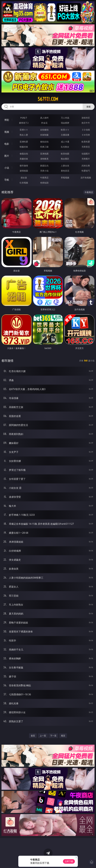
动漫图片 (86, 154)
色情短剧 (44, 183)
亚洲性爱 (24, 142)
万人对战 (65, 118)
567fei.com (48, 99)
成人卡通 (65, 142)
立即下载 (69, 861)
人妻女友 (65, 166)
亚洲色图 (44, 154)
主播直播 (65, 135)
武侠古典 (86, 166)
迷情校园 (24, 171)
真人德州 (44, 118)
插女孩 (24, 178)
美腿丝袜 (24, 159)
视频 (7, 132)
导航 (7, 180)
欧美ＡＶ (65, 130)
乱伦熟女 (65, 147)
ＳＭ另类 (86, 135)
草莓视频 (65, 178)
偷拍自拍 (44, 142)
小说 (7, 168)
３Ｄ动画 (86, 130)
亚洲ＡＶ (24, 130)
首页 (33, 736)
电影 (7, 144)
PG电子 (24, 118)
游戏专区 (86, 118)
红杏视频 (24, 183)
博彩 (7, 120)
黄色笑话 (65, 171)
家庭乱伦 (44, 166)
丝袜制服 (44, 135)
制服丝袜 (24, 147)
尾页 (63, 736)
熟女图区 (65, 159)
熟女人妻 (24, 135)
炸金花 (44, 123)
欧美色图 (65, 154)
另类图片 (86, 159)
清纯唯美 (44, 159)
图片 (7, 156)
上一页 (43, 736)
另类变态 (86, 147)
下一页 (53, 736)
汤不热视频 (86, 178)
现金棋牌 (65, 123)
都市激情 (24, 166)
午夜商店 (44, 178)
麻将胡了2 (24, 123)
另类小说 (44, 171)
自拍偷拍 (44, 130)
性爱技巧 (86, 171)
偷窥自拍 (24, 154)
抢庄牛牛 (86, 123)
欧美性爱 (86, 142)
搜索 (89, 107)
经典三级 (44, 147)
